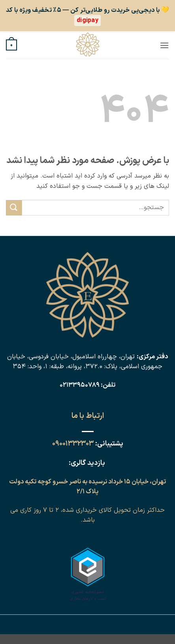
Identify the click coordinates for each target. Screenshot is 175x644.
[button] (164, 45)
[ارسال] (14, 208)
